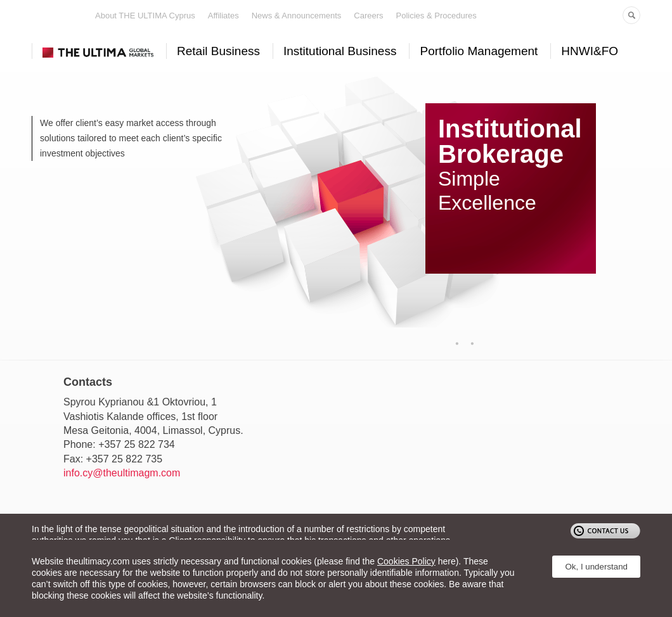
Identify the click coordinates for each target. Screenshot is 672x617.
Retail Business (218, 51)
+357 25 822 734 (137, 444)
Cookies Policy (406, 561)
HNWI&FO (590, 51)
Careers (368, 16)
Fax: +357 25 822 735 (113, 459)
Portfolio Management (479, 51)
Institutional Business (340, 51)
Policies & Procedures (436, 16)
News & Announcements (297, 16)
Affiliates (223, 16)
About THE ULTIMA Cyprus (145, 16)
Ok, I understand (596, 567)
